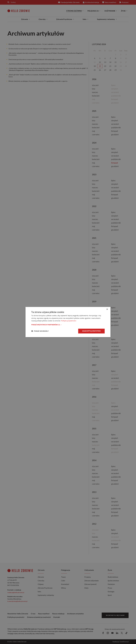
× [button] (107, 309)
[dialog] (68, 322)
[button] (68, 325)
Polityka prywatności (69, 321)
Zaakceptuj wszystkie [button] (91, 331)
